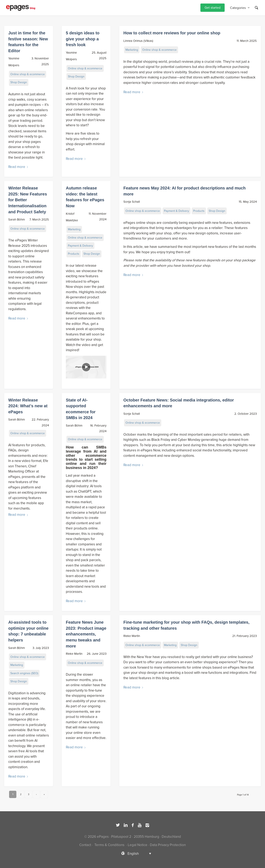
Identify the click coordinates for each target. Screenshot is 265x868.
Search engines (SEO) (24, 673)
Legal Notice (138, 845)
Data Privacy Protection (168, 845)
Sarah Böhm (17, 219)
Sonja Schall (132, 202)
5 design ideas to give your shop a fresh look (83, 39)
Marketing (132, 50)
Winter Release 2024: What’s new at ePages (28, 406)
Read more (19, 167)
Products (74, 254)
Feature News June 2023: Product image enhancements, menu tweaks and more (86, 634)
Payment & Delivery (80, 246)
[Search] (257, 8)
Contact (85, 845)
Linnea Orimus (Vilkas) (138, 41)
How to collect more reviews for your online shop (172, 33)
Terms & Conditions (109, 845)
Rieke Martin (74, 654)
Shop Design (19, 82)
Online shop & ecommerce (28, 74)
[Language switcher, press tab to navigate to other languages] (132, 854)
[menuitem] (213, 8)
